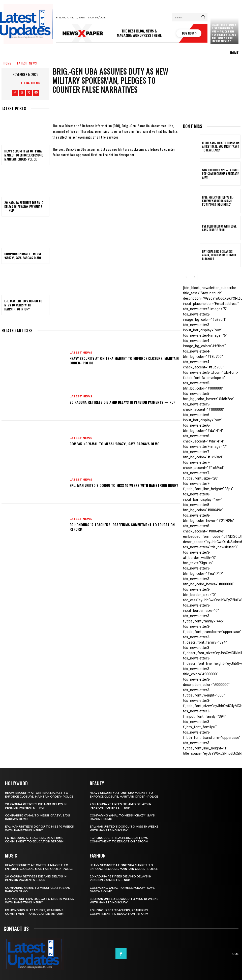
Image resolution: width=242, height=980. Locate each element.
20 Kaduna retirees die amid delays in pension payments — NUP (24, 206)
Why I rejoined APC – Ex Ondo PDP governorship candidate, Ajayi (221, 174)
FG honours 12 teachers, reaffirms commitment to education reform (122, 527)
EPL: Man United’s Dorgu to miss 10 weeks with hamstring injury (23, 305)
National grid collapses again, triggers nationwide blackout (219, 255)
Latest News (27, 63)
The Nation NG (30, 83)
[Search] (203, 17)
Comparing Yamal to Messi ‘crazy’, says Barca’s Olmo (23, 256)
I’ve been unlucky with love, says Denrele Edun (220, 228)
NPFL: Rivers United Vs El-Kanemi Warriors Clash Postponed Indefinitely (218, 201)
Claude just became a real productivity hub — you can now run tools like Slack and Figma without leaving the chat (224, 33)
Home (7, 63)
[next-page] (194, 277)
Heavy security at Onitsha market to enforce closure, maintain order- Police (24, 155)
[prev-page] (186, 277)
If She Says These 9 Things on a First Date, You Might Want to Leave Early (221, 147)
